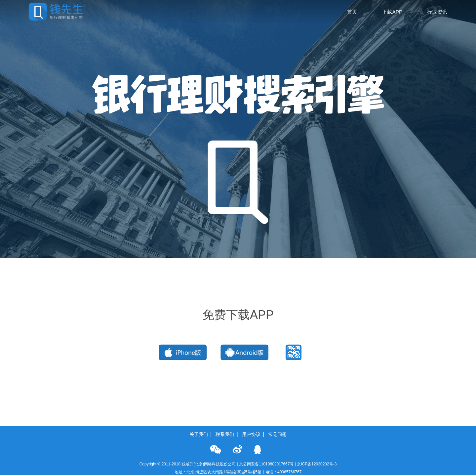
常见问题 (277, 434)
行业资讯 (437, 12)
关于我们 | (202, 434)
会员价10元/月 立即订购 (35, 262)
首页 (352, 12)
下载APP (392, 12)
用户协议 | (254, 434)
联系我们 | (228, 434)
